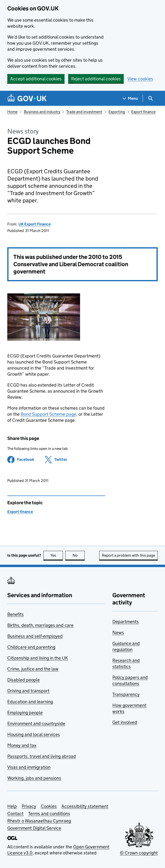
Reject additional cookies (96, 79)
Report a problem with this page (128, 555)
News (118, 632)
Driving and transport (28, 691)
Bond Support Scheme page (48, 414)
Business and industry (42, 112)
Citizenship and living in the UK (38, 658)
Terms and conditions (49, 814)
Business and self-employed (35, 636)
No (79, 555)
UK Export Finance (35, 224)
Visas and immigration (29, 767)
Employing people (25, 713)
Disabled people (24, 680)
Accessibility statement (85, 806)
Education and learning (30, 702)
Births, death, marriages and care (40, 625)
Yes (57, 555)
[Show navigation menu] (130, 98)
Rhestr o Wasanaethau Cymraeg (39, 821)
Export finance (143, 112)
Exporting (117, 112)
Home (12, 112)
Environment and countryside (36, 723)
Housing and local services (34, 734)
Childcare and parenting (31, 647)
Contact (15, 814)
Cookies (49, 806)
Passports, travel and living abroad (42, 756)
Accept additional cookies (36, 79)
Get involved (125, 722)
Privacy (29, 806)
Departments (126, 622)
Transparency (126, 694)
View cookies (140, 79)
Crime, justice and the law (33, 669)
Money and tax (22, 745)
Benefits (16, 614)
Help (12, 806)
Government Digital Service (34, 828)
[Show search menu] (150, 98)
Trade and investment (84, 112)
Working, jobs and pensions (34, 778)
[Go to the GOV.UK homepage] (27, 98)
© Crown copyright (139, 853)
